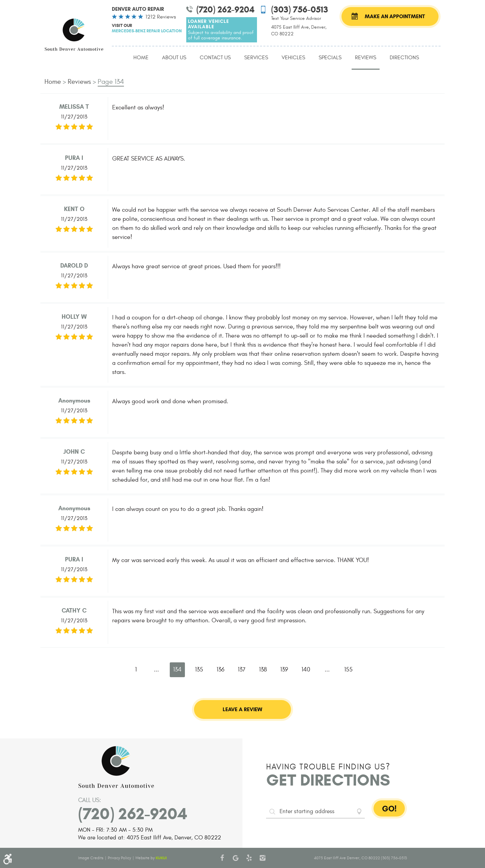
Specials (330, 58)
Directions (404, 58)
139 (284, 670)
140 (306, 670)
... (156, 670)
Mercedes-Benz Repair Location (147, 31)
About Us (174, 58)
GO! (389, 809)
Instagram (263, 858)
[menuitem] (141, 58)
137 (242, 670)
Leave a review (243, 709)
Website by (151, 858)
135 (199, 670)
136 (220, 670)
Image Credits (91, 858)
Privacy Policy (119, 858)
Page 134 (111, 82)
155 (348, 670)
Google (236, 858)
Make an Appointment (395, 16)
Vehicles (293, 58)
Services (256, 58)
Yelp (249, 858)
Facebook (222, 858)
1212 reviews (161, 17)
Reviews (366, 58)
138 (263, 670)
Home (141, 58)
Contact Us (215, 58)
